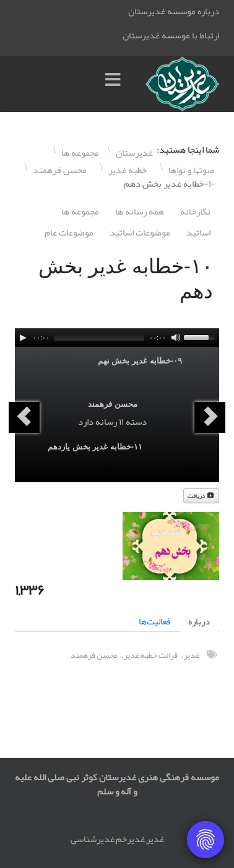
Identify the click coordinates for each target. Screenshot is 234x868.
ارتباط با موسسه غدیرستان (171, 35)
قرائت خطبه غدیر (151, 655)
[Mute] (176, 338)
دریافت (201, 496)
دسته (136, 422)
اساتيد (198, 232)
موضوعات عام (69, 232)
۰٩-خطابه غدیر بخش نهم (140, 361)
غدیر (192, 655)
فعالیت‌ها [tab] (155, 621)
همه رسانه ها (140, 211)
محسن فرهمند (113, 404)
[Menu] (116, 84)
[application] (117, 338)
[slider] (99, 338)
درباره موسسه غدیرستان (174, 11)
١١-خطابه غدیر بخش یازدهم (95, 447)
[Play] (23, 338)
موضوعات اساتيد (140, 232)
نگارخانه (195, 211)
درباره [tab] (199, 621)
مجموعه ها (80, 211)
